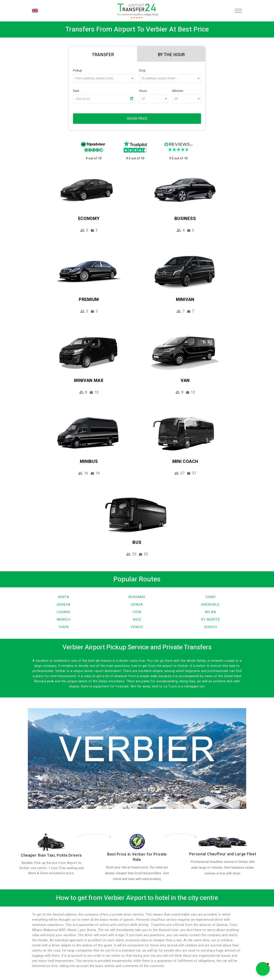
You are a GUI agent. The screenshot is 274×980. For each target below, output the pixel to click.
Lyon (137, 612)
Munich (64, 619)
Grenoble (210, 604)
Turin (64, 627)
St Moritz (211, 619)
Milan (210, 612)
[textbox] (104, 78)
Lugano (63, 612)
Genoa (137, 604)
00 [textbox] (176, 99)
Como (211, 597)
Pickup (77, 71)
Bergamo (137, 597)
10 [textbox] (143, 99)
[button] (263, 969)
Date (76, 91)
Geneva (64, 604)
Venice (137, 627)
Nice (137, 619)
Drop (142, 71)
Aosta (64, 597)
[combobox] (104, 78)
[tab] (103, 54)
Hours (143, 91)
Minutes (178, 91)
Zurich (210, 627)
